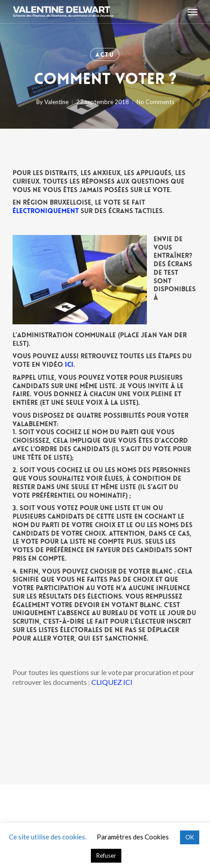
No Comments (155, 102)
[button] (193, 12)
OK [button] (190, 837)
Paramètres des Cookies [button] (133, 837)
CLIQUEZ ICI (112, 682)
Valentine (56, 102)
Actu (105, 55)
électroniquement (46, 211)
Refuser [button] (106, 855)
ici (69, 365)
